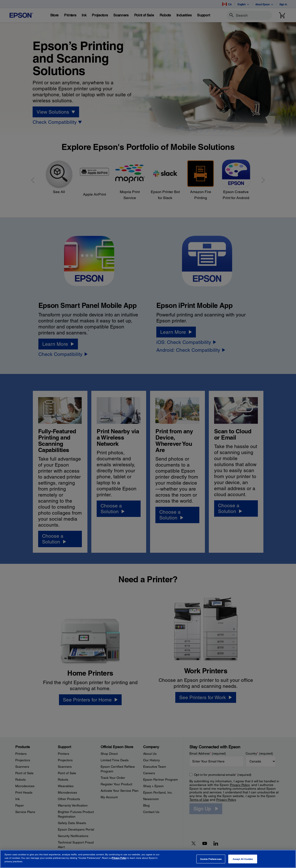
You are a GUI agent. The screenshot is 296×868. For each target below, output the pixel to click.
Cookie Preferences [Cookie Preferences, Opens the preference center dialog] (211, 859)
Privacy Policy (119, 858)
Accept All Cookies (243, 859)
